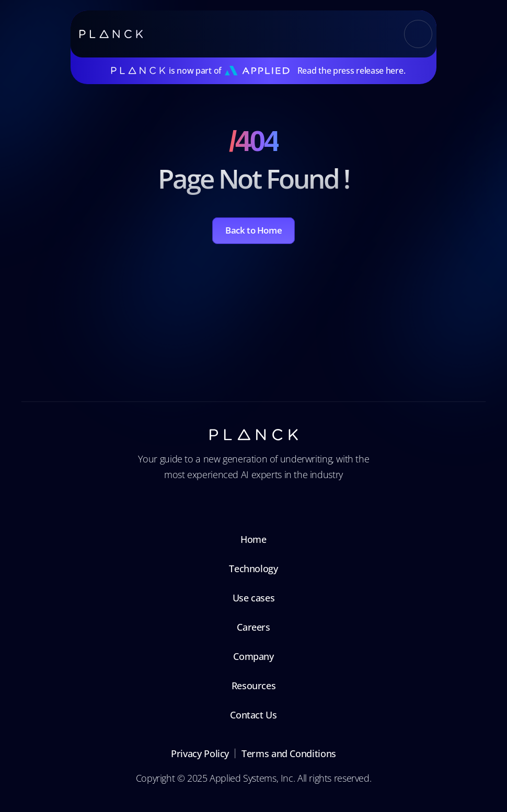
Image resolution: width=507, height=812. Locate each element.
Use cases (254, 598)
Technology (253, 569)
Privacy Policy (200, 753)
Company (253, 656)
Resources (254, 686)
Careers (253, 627)
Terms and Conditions (289, 753)
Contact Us (253, 715)
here (395, 71)
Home (254, 539)
